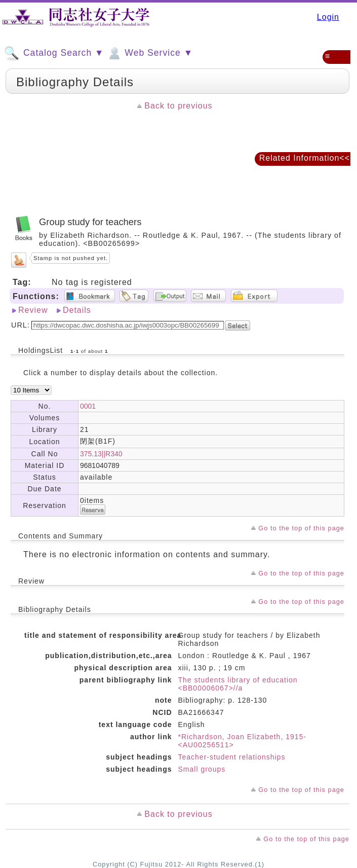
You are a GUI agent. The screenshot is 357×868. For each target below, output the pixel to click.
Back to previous (178, 106)
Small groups (202, 769)
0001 (88, 406)
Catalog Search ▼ (54, 53)
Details (77, 310)
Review (33, 310)
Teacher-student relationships (232, 757)
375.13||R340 (101, 454)
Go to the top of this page (301, 528)
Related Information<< (305, 158)
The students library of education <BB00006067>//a (238, 684)
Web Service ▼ (150, 53)
